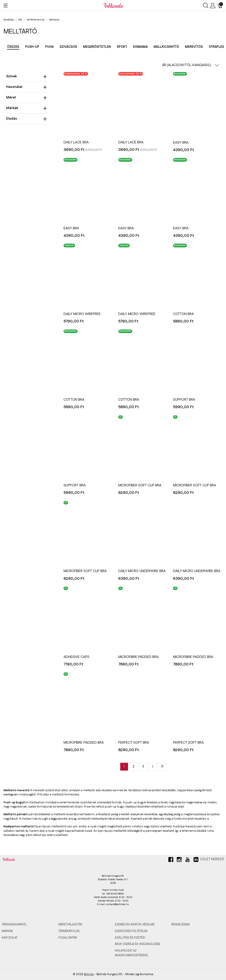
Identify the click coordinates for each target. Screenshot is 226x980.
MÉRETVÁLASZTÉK (70, 924)
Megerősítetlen (97, 47)
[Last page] (162, 767)
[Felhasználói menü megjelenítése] (213, 6)
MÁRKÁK (7, 931)
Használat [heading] (26, 87)
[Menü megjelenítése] (6, 6)
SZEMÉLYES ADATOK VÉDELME (135, 924)
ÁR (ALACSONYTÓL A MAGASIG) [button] (191, 65)
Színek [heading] (26, 76)
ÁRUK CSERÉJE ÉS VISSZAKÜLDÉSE (137, 944)
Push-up (32, 47)
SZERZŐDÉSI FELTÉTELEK (131, 931)
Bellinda (89, 974)
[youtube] (188, 861)
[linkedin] (196, 861)
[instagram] (179, 861)
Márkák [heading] (26, 108)
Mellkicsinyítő (166, 47)
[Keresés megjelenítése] (206, 6)
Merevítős (194, 47)
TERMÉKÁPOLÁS (69, 931)
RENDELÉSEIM (180, 924)
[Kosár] (220, 6)
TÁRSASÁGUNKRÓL (14, 924)
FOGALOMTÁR (68, 938)
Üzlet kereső (212, 859)
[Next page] (153, 767)
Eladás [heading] (26, 119)
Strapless (217, 47)
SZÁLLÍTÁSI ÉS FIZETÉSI (130, 938)
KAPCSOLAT (10, 938)
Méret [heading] (26, 97)
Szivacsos (68, 47)
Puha (49, 47)
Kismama (140, 47)
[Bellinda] (113, 5)
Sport (122, 47)
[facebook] (171, 861)
